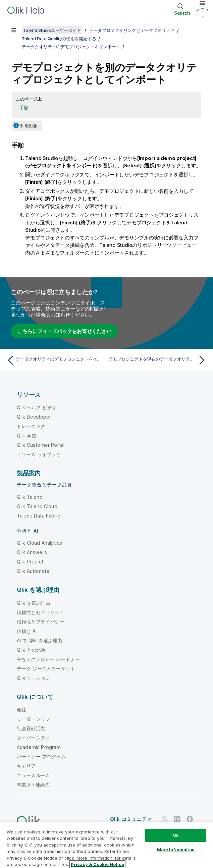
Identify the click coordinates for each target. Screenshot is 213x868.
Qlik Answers (32, 552)
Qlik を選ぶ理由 (34, 603)
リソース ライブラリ (39, 454)
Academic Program (39, 747)
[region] (106, 845)
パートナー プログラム (41, 756)
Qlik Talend (30, 497)
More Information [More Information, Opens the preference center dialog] (176, 850)
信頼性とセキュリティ (41, 612)
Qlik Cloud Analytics (39, 543)
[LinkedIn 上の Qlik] (177, 819)
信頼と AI (27, 631)
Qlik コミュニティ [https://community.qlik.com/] (131, 819)
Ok (176, 835)
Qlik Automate (33, 571)
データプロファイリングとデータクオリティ (132, 30)
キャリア (26, 766)
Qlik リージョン (34, 678)
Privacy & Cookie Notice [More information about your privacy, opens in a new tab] (97, 864)
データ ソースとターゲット (46, 669)
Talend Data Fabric (38, 516)
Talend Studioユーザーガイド (52, 30)
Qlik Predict (30, 562)
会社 (21, 710)
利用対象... (30, 126)
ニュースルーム (33, 775)
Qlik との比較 (31, 650)
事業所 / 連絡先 (33, 785)
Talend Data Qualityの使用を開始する (59, 39)
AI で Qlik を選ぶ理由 (39, 640)
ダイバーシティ (33, 738)
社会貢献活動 (31, 728)
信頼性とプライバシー (41, 622)
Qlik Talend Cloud (37, 506)
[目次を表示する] (13, 30)
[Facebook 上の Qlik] (190, 819)
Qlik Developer (34, 417)
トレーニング (31, 426)
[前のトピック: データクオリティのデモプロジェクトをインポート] (55, 360)
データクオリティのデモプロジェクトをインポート (71, 47)
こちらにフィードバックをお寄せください (64, 331)
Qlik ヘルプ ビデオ (37, 407)
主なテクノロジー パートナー (48, 659)
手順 (24, 107)
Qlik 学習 (26, 436)
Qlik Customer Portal (41, 445)
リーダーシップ (33, 719)
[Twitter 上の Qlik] (165, 819)
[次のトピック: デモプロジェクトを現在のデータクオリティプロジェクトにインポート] (158, 360)
